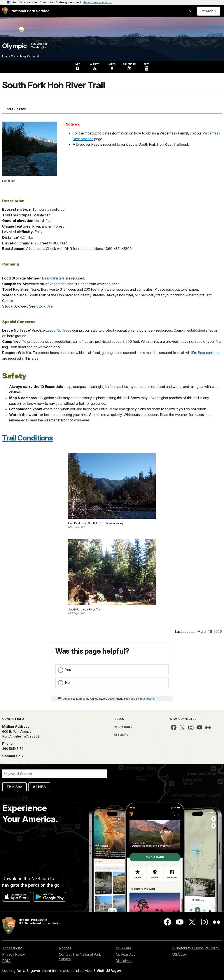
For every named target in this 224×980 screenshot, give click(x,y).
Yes (68, 670)
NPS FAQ (123, 948)
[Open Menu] (209, 11)
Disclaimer (124, 961)
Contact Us (12, 756)
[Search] (55, 774)
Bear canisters (53, 278)
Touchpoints (147, 699)
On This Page (25, 109)
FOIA (6, 961)
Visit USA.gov (109, 971)
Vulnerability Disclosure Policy (196, 948)
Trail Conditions (27, 438)
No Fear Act (125, 954)
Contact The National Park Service (80, 957)
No (67, 682)
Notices (65, 948)
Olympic (15, 46)
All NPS (39, 787)
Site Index (123, 727)
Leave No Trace (59, 330)
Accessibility (12, 948)
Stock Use (44, 306)
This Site (14, 787)
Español (122, 734)
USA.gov (179, 954)
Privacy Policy (14, 954)
